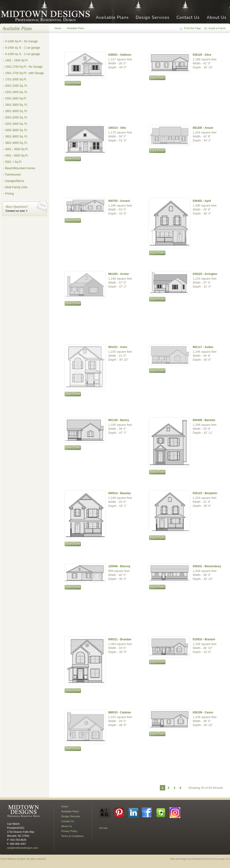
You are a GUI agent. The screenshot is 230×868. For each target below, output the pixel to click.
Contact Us (188, 18)
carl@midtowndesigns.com (23, 848)
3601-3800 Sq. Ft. (16, 137)
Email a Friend (217, 28)
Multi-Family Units (16, 187)
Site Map (103, 828)
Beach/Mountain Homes (20, 168)
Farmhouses (13, 175)
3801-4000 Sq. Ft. (16, 143)
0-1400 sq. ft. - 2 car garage (23, 54)
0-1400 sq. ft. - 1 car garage (23, 48)
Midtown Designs (47, 16)
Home (58, 28)
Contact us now (15, 211)
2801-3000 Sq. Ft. (16, 111)
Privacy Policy (69, 831)
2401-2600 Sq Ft (16, 98)
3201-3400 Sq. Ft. (16, 124)
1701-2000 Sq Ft (16, 79)
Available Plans (112, 18)
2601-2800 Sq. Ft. (16, 105)
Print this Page (192, 28)
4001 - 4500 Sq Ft (16, 149)
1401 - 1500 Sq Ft (16, 60)
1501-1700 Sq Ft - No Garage (24, 67)
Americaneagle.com (220, 859)
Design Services (153, 18)
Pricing (10, 194)
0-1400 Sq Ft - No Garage (21, 41)
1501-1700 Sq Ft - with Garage (25, 73)
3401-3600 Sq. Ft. (16, 130)
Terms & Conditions (72, 836)
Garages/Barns (15, 181)
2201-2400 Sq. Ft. (16, 92)
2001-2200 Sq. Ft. (16, 86)
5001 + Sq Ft (13, 162)
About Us (217, 18)
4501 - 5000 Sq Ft (16, 156)
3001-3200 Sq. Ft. (16, 117)
